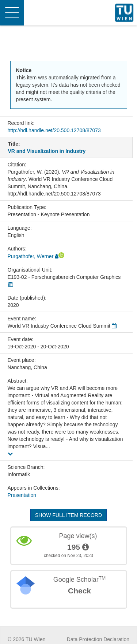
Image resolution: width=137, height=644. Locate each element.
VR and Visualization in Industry (47, 151)
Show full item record (68, 515)
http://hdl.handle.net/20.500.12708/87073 (54, 130)
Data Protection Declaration (98, 639)
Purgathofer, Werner (31, 256)
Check (79, 591)
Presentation (22, 495)
